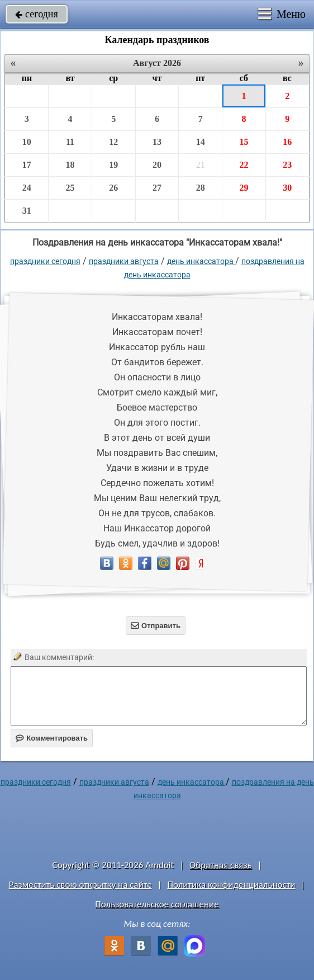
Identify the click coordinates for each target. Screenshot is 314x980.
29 (244, 188)
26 (113, 188)
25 (70, 188)
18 (70, 165)
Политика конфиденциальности (231, 885)
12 (113, 142)
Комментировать (52, 738)
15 (244, 142)
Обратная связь (221, 865)
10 (27, 142)
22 (244, 165)
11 (70, 142)
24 (27, 188)
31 (27, 211)
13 (157, 142)
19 (113, 165)
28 (201, 188)
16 (287, 142)
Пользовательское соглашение (157, 904)
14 (201, 142)
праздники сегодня (45, 261)
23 (287, 165)
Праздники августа (124, 261)
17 (27, 165)
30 (287, 188)
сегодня (37, 14)
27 (157, 188)
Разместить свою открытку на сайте (80, 885)
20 (157, 165)
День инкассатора (201, 261)
